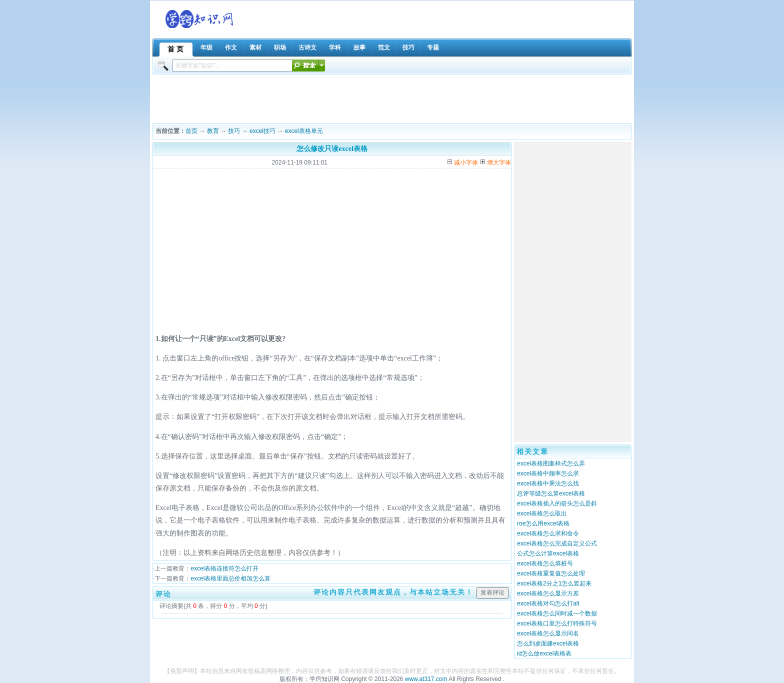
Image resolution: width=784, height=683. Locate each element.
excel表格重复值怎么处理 (551, 573)
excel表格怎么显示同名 (548, 633)
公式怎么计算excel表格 (548, 553)
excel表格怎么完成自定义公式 (557, 543)
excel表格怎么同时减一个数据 (557, 613)
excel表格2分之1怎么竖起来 (554, 583)
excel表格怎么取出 (542, 513)
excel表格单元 (304, 131)
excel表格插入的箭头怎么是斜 (557, 503)
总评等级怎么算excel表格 (551, 493)
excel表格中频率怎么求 (548, 473)
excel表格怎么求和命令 (548, 533)
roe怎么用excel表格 (543, 523)
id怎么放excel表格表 (544, 653)
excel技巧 (262, 131)
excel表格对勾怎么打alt (548, 603)
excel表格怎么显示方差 (548, 593)
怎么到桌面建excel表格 (548, 643)
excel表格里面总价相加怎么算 (230, 578)
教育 (213, 131)
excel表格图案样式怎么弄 (551, 463)
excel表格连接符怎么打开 (224, 568)
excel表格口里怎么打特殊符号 (557, 623)
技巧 (234, 131)
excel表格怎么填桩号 (545, 563)
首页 (191, 131)
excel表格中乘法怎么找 (548, 483)
